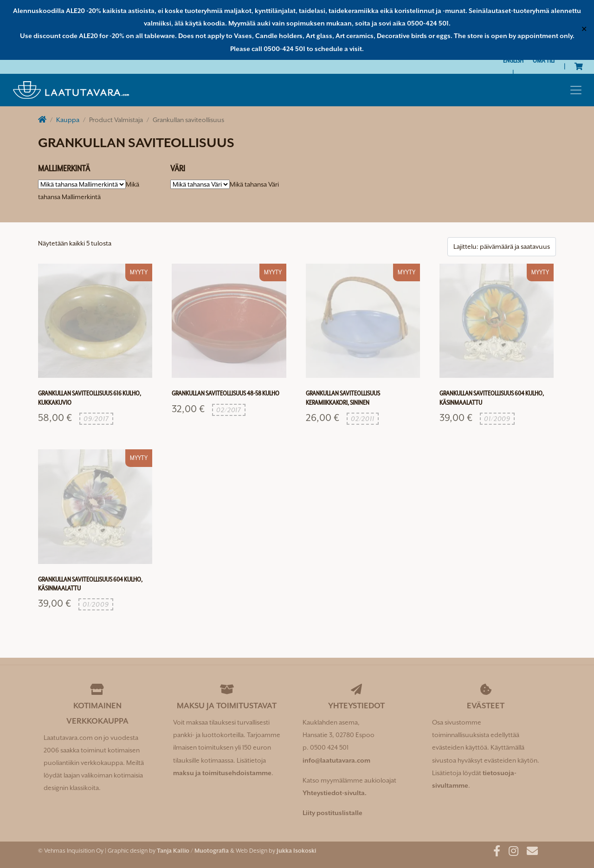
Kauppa (68, 120)
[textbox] (254, 184)
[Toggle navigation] (576, 90)
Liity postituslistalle (333, 813)
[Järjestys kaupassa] (502, 247)
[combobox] (254, 184)
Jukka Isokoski (296, 851)
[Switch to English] (513, 61)
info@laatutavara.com (336, 760)
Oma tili (544, 60)
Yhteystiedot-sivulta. (335, 793)
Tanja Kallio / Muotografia (193, 851)
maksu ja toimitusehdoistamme (222, 773)
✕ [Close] (584, 30)
